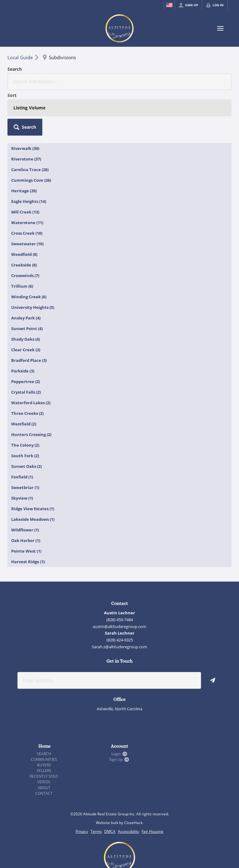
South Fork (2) (25, 410)
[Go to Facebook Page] (106, 684)
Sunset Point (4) (27, 283)
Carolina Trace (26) (30, 124)
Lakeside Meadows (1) (33, 474)
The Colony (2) (25, 400)
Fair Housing (152, 786)
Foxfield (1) (22, 431)
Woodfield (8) (24, 209)
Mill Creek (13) (25, 166)
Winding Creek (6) (29, 251)
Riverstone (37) (26, 113)
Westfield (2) (24, 378)
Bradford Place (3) (29, 315)
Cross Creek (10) (27, 188)
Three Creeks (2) (27, 368)
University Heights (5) (33, 262)
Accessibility (129, 786)
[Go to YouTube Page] (133, 684)
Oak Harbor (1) (26, 495)
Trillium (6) (22, 241)
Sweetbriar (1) (25, 442)
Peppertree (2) (26, 336)
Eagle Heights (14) (29, 156)
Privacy (82, 786)
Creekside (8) (24, 219)
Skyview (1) (22, 453)
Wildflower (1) (25, 484)
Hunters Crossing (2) (31, 389)
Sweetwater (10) (27, 198)
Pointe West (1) (26, 506)
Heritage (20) (24, 145)
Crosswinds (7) (25, 230)
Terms (96, 786)
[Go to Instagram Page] (119, 684)
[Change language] (169, 5)
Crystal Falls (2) (26, 347)
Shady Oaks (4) (26, 294)
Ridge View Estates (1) (33, 463)
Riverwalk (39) (25, 103)
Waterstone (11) (27, 177)
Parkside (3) (23, 325)
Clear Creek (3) (26, 304)
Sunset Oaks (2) (26, 421)
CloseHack (133, 777)
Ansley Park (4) (26, 272)
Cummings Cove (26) (31, 135)
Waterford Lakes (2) (31, 357)
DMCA (110, 786)
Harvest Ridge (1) (28, 516)
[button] (214, 75)
